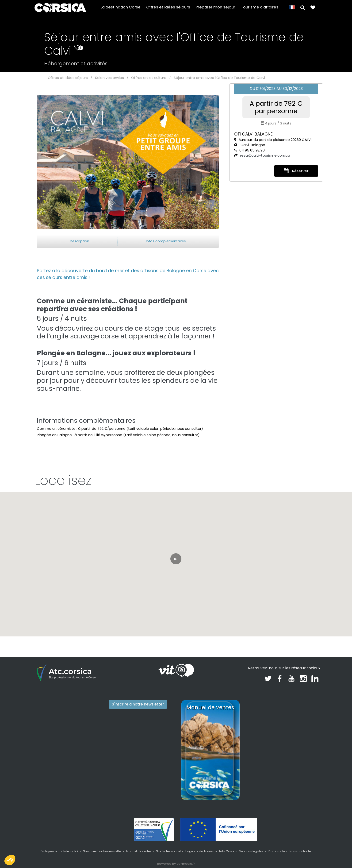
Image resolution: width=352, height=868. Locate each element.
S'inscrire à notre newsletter (138, 704)
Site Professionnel (168, 851)
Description (80, 241)
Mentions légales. (251, 851)
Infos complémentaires (166, 241)
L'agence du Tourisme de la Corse (210, 851)
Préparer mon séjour (215, 7)
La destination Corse (121, 7)
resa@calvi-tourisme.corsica (265, 155)
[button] (303, 7)
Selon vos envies (109, 78)
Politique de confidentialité (59, 851)
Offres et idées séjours (168, 7)
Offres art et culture (149, 78)
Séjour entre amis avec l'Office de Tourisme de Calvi (219, 78)
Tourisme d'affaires (260, 7)
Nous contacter (301, 851)
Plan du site (277, 851)
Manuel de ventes (139, 851)
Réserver (296, 171)
